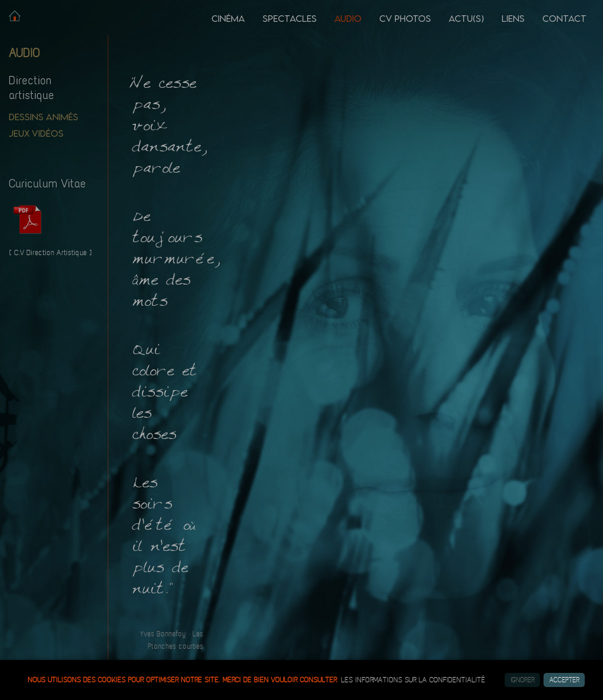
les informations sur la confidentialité (413, 680)
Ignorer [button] (523, 680)
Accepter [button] (564, 680)
